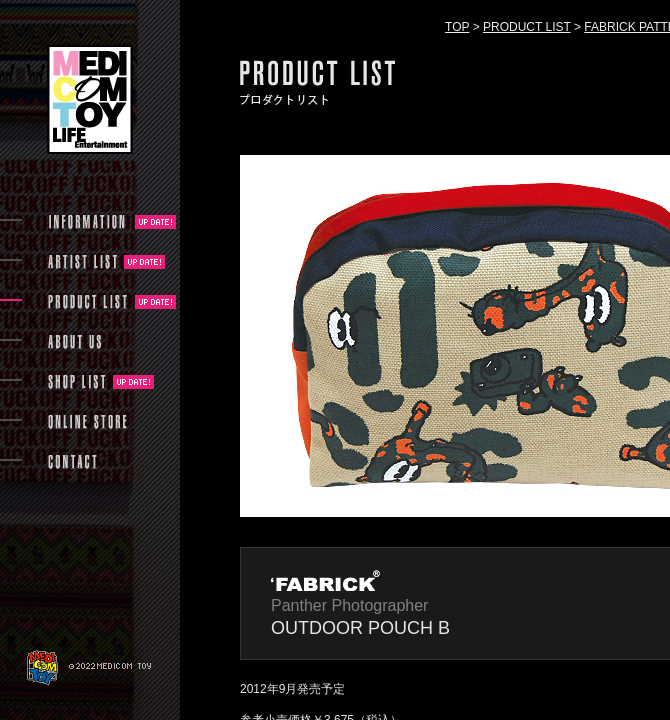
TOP (457, 27)
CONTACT (72, 462)
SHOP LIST (77, 382)
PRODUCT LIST (527, 27)
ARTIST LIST (82, 262)
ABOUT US (74, 342)
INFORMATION (88, 222)
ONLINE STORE (88, 422)
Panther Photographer (349, 605)
